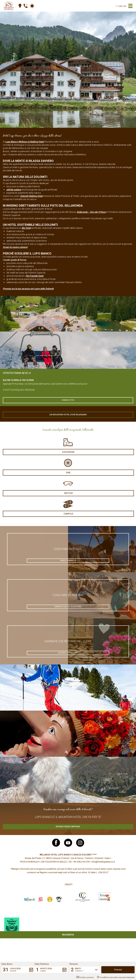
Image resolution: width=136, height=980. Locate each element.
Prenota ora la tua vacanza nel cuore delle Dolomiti (28, 289)
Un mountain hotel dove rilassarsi (68, 415)
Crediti (69, 885)
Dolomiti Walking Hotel (31, 196)
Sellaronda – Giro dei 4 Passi (91, 212)
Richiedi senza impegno (68, 827)
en (121, 6)
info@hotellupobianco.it (103, 862)
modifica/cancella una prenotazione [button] (116, 977)
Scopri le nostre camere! (15, 247)
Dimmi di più (68, 400)
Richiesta (68, 935)
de (125, 6)
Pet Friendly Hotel (35, 276)
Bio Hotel (26, 228)
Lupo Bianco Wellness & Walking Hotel (25, 142)
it (117, 6)
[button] (18, 970)
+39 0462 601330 (81, 862)
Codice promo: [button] (85, 977)
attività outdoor (14, 190)
